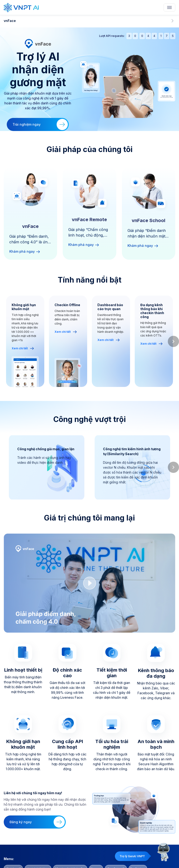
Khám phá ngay (25, 251)
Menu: (9, 841)
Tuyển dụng (138, 851)
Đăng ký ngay (37, 809)
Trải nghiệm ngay (40, 124)
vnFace (89, 21)
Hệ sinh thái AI (38, 851)
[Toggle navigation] (169, 7)
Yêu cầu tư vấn (116, 851)
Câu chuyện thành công (70, 851)
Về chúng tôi (13, 851)
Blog (96, 851)
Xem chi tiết (23, 348)
